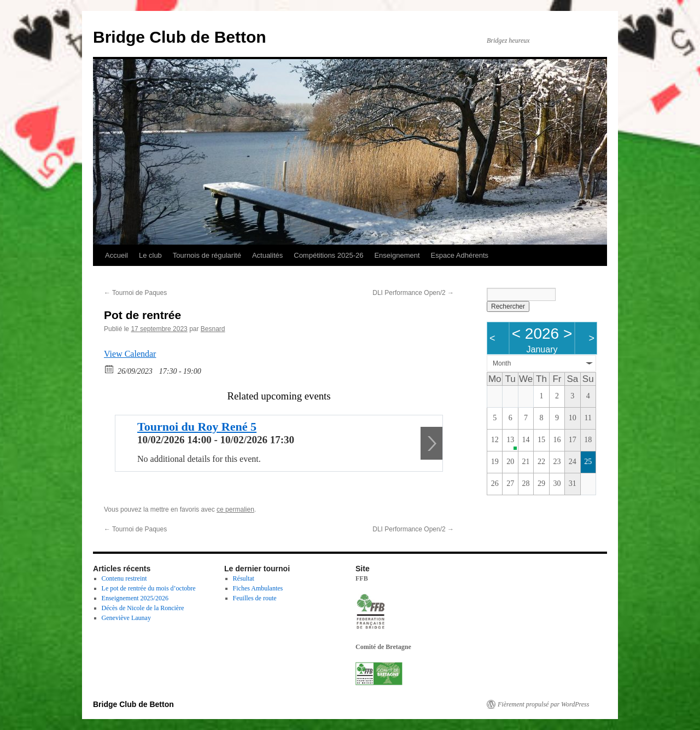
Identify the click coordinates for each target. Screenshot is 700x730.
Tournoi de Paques (135, 293)
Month (502, 363)
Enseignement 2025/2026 (135, 598)
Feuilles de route (255, 598)
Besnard (213, 329)
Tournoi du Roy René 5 (197, 427)
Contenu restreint (124, 578)
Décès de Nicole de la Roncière (143, 608)
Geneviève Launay (126, 618)
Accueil (116, 255)
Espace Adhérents (460, 255)
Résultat (244, 578)
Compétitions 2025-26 (328, 255)
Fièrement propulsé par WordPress (543, 704)
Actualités (267, 255)
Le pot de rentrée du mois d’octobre (149, 588)
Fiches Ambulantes (258, 588)
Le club (150, 255)
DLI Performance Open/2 (413, 293)
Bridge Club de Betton (180, 37)
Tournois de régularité (207, 255)
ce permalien (235, 509)
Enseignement (397, 255)
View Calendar (130, 354)
